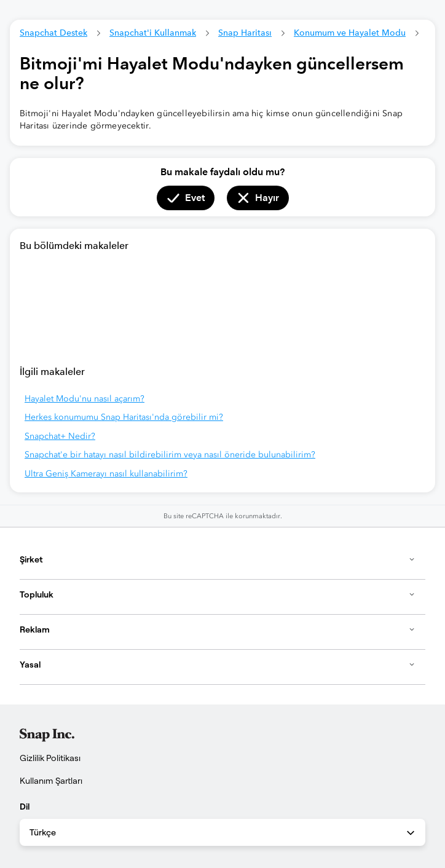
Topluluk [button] (218, 594)
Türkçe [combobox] (223, 833)
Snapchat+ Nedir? (60, 436)
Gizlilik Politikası (50, 758)
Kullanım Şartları (51, 781)
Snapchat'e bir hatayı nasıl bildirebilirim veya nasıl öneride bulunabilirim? (170, 455)
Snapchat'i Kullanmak (153, 33)
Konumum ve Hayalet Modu (350, 33)
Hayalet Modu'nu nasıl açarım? (85, 399)
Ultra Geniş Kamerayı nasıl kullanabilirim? (106, 474)
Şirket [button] (218, 559)
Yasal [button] (218, 665)
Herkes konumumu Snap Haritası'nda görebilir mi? (124, 417)
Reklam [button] (218, 629)
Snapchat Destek (53, 33)
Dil (25, 807)
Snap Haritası (245, 33)
